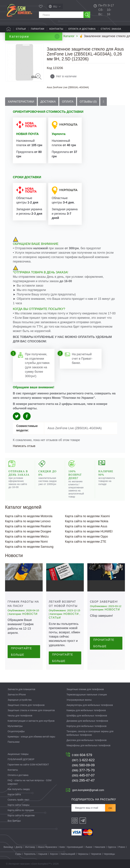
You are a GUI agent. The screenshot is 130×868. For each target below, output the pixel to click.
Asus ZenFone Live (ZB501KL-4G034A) (68, 87)
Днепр (19, 847)
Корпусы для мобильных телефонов (86, 726)
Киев (62, 847)
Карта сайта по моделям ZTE (86, 542)
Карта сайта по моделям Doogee (28, 531)
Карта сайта (14, 794)
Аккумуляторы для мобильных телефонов (90, 705)
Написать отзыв (24, 446)
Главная (9, 29)
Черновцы (109, 854)
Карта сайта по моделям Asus (86, 526)
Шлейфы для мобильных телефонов (87, 716)
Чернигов (96, 854)
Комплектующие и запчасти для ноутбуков (31, 721)
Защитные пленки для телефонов (85, 689)
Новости (30, 614)
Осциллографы (16, 731)
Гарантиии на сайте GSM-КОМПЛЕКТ (28, 765)
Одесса (112, 847)
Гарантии (38, 29)
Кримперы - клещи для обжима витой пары (31, 737)
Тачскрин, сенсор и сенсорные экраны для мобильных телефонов (90, 733)
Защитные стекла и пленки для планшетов (31, 710)
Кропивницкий (75, 847)
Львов (89, 847)
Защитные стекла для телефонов (26, 705)
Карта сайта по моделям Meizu (27, 537)
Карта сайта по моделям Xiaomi (87, 516)
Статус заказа (111, 29)
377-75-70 (83, 770)
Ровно (122, 847)
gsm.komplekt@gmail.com (88, 790)
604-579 (82, 755)
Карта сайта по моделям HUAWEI (89, 531)
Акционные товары (18, 754)
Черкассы (83, 854)
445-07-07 (83, 775)
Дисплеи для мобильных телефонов (87, 740)
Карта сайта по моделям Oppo (86, 537)
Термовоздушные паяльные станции (87, 695)
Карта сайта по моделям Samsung (29, 547)
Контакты (56, 29)
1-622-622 (83, 760)
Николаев (100, 847)
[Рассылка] (88, 808)
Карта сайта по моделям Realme (28, 526)
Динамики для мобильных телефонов (87, 721)
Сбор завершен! (104, 602)
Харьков (43, 854)
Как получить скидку (19, 789)
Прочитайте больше (21, 652)
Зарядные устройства (20, 700)
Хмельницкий (68, 854)
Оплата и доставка (82, 29)
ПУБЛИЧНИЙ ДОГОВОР (21, 759)
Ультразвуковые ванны (79, 700)
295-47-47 (83, 780)
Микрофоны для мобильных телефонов (88, 745)
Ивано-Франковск (47, 847)
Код (50, 68)
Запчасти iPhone (17, 695)
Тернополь (30, 854)
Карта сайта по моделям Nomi (26, 542)
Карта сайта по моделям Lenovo (28, 521)
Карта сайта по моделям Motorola (29, 516)
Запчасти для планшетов (21, 689)
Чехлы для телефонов (20, 716)
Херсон (54, 854)
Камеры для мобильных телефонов (86, 710)
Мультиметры (15, 726)
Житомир (30, 847)
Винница (8, 847)
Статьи (21, 29)
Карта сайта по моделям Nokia (87, 521)
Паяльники (14, 742)
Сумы (18, 854)
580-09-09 (83, 765)
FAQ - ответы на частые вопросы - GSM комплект (30, 782)
